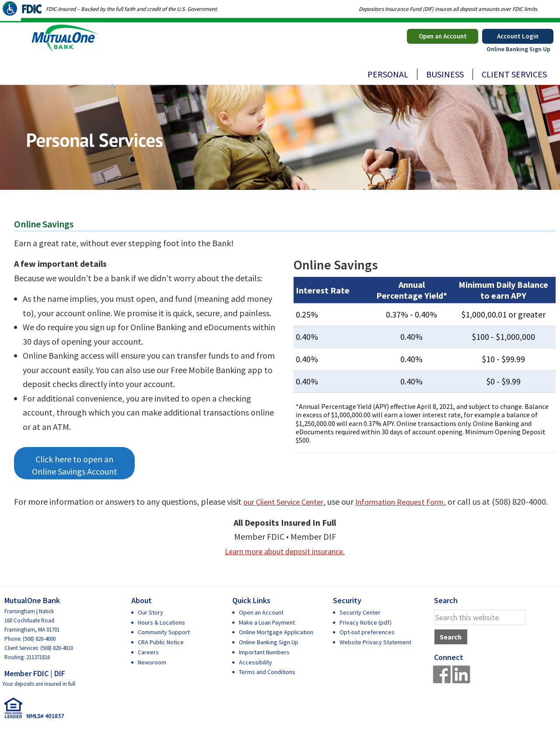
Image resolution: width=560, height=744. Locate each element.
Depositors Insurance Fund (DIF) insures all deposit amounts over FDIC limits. (448, 9)
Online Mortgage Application (276, 646)
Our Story (150, 626)
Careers (148, 666)
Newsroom (152, 676)
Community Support (164, 646)
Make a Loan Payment (267, 636)
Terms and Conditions (267, 686)
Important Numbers (264, 666)
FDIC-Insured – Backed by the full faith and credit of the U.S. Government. (132, 9)
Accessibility (255, 676)
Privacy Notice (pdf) (366, 636)
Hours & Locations (161, 636)
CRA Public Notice (161, 657)
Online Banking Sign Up (518, 49)
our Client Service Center (288, 501)
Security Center (360, 626)
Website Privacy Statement (375, 657)
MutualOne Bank (75, 49)
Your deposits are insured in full (39, 698)
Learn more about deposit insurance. (285, 565)
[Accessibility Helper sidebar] (10, 10)
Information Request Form (415, 501)
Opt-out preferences (367, 646)
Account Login (518, 36)
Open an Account (443, 36)
